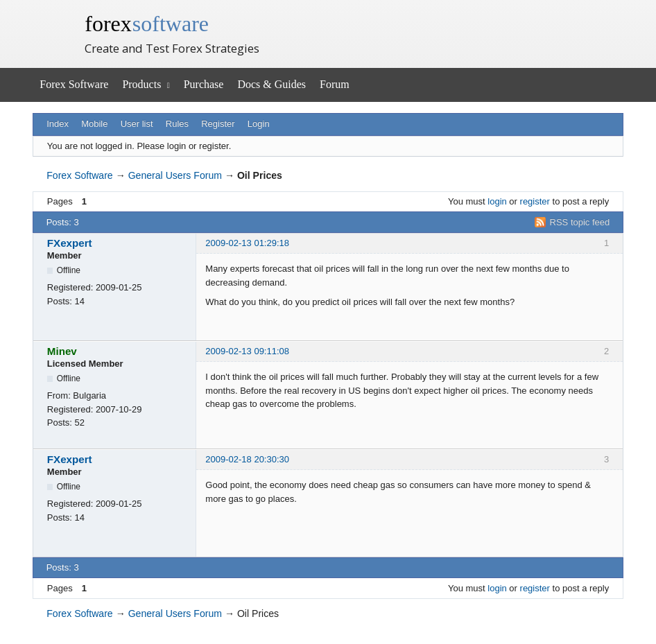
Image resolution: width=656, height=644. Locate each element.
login (497, 201)
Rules (177, 124)
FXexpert (70, 243)
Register (218, 124)
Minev (62, 351)
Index (58, 124)
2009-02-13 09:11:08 (247, 351)
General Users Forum (175, 175)
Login (259, 124)
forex (147, 24)
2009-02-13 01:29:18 (247, 243)
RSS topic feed (580, 222)
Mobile (94, 124)
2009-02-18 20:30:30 (247, 459)
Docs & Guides (271, 84)
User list (137, 124)
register (535, 201)
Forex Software (74, 84)
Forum (335, 84)
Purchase (204, 84)
